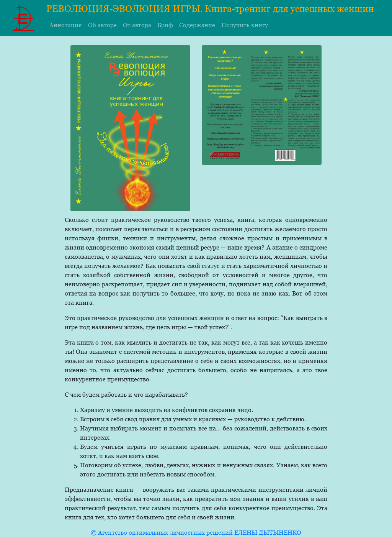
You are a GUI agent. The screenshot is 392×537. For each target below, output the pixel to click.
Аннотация (66, 25)
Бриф (165, 25)
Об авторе (102, 25)
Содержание (197, 25)
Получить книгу (245, 25)
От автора (137, 25)
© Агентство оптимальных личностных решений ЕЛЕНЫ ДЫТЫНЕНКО (196, 532)
